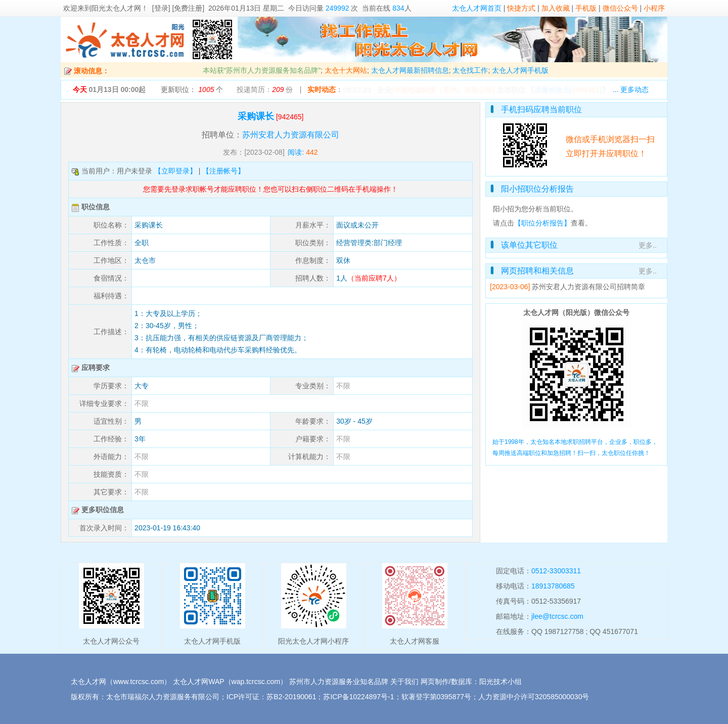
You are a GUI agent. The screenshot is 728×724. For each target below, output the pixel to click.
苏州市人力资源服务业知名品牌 (339, 682)
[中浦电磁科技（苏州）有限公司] (443, 90)
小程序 (654, 8)
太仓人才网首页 (477, 8)
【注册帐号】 (223, 171)
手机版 (586, 8)
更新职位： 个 (192, 89)
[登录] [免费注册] (178, 8)
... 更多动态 (631, 89)
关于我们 (404, 682)
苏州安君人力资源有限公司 (291, 135)
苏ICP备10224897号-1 (358, 697)
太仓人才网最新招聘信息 (410, 70)
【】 (568, 90)
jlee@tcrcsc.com (557, 616)
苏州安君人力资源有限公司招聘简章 (588, 287)
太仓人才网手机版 (520, 70)
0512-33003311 (556, 571)
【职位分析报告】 (542, 223)
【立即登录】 (175, 171)
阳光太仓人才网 (116, 8)
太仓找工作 (470, 70)
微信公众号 (620, 8)
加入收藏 (556, 8)
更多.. (648, 245)
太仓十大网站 (346, 70)
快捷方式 (521, 8)
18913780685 (553, 586)
